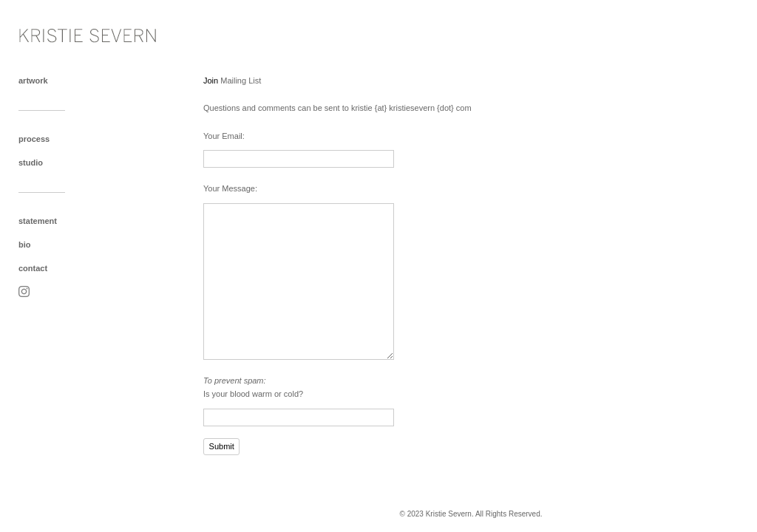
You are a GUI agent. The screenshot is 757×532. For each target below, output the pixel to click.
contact (33, 268)
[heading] (55, 32)
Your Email (223, 136)
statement (38, 221)
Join (211, 81)
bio (25, 245)
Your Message (229, 188)
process (34, 139)
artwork (33, 81)
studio (31, 163)
